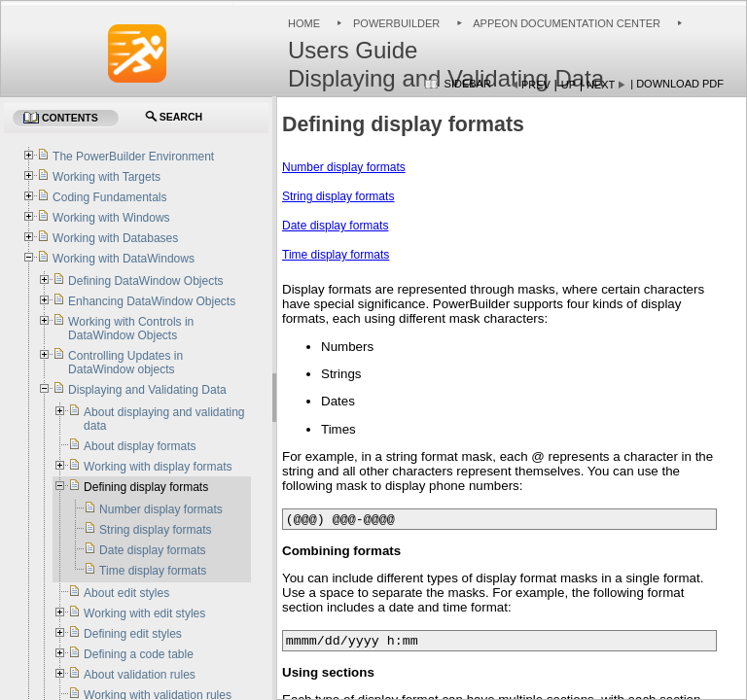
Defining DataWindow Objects (145, 281)
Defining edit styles (133, 634)
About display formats (140, 446)
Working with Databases (115, 238)
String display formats (338, 196)
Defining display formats (146, 487)
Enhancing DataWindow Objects (152, 301)
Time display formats (336, 255)
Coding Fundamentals (109, 197)
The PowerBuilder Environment (133, 157)
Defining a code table (139, 654)
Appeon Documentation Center (567, 23)
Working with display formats (158, 467)
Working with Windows (111, 218)
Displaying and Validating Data (147, 390)
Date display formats (335, 226)
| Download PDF (677, 84)
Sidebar (468, 84)
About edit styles (126, 593)
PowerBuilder (396, 23)
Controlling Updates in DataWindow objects (125, 363)
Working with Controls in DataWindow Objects (131, 329)
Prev (536, 85)
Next (601, 85)
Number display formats (344, 167)
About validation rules (140, 675)
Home (304, 23)
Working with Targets (107, 177)
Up (569, 85)
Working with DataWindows (124, 259)
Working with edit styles (144, 613)
